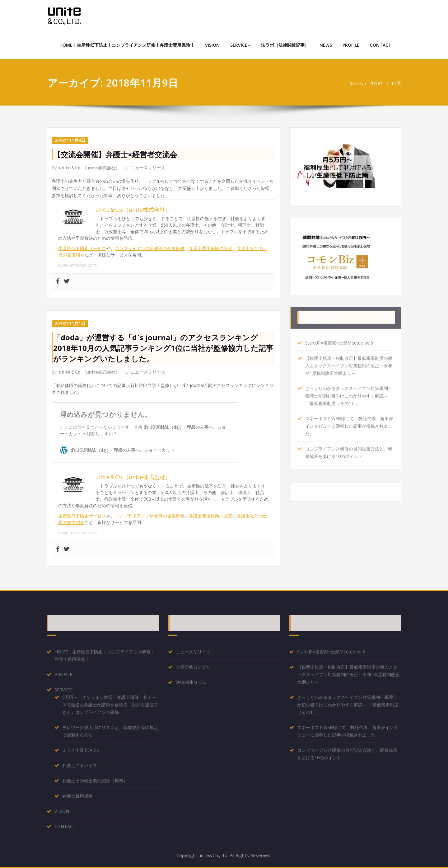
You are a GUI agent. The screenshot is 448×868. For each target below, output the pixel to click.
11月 (396, 83)
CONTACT (381, 45)
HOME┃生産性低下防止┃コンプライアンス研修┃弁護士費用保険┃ (127, 45)
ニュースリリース (148, 167)
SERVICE (240, 45)
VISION (212, 45)
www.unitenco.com (77, 265)
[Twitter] (67, 282)
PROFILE (351, 45)
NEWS (326, 45)
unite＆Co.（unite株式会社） (89, 167)
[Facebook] (58, 282)
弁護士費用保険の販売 (211, 249)
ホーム (356, 83)
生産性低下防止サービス (82, 249)
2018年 (377, 83)
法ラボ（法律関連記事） (285, 45)
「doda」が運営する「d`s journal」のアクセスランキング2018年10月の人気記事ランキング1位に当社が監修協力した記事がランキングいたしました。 (163, 348)
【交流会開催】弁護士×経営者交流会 (115, 154)
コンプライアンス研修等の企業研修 (150, 249)
